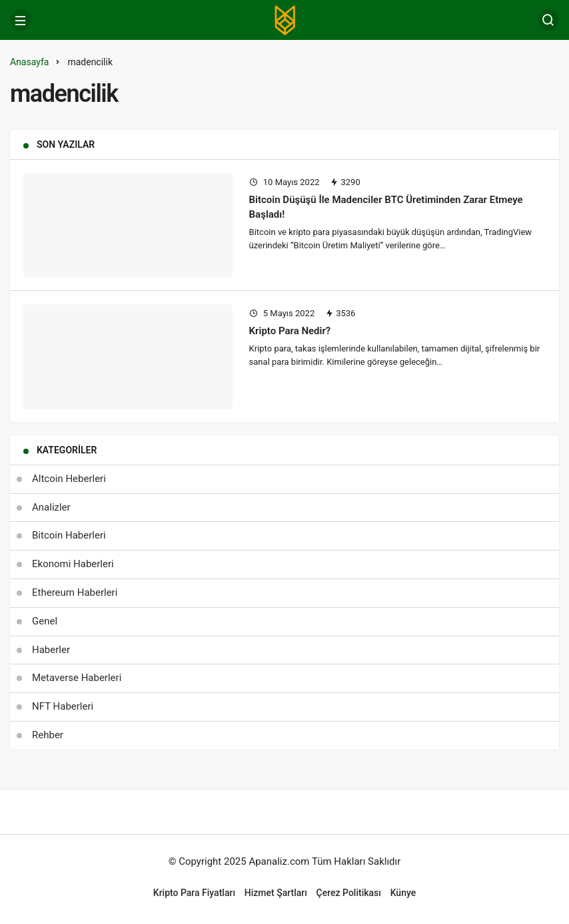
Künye (403, 893)
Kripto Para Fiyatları (194, 893)
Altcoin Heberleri (69, 479)
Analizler (51, 507)
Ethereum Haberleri (75, 592)
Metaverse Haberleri (77, 678)
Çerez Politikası (349, 893)
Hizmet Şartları (276, 893)
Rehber (48, 735)
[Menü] (21, 20)
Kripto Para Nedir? (290, 331)
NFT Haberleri (63, 706)
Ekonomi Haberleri (73, 564)
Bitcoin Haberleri (69, 535)
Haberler (51, 650)
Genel (45, 621)
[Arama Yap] (548, 20)
